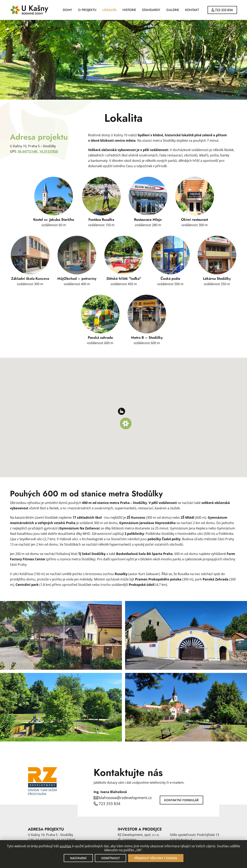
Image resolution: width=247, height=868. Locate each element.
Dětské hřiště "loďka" (124, 279)
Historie (129, 10)
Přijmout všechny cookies (156, 858)
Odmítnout (110, 858)
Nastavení (78, 858)
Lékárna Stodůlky (217, 279)
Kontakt (192, 10)
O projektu (87, 10)
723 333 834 (224, 10)
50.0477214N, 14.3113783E (38, 151)
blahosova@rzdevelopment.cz (125, 798)
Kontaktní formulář (181, 800)
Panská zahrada (100, 338)
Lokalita (109, 10)
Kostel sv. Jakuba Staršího (54, 220)
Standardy (151, 10)
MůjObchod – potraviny (77, 279)
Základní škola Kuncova (30, 279)
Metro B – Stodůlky (147, 338)
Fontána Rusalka (101, 220)
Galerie (173, 10)
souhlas (65, 846)
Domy (67, 10)
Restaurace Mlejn (148, 220)
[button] (126, 423)
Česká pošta (170, 279)
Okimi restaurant (195, 220)
